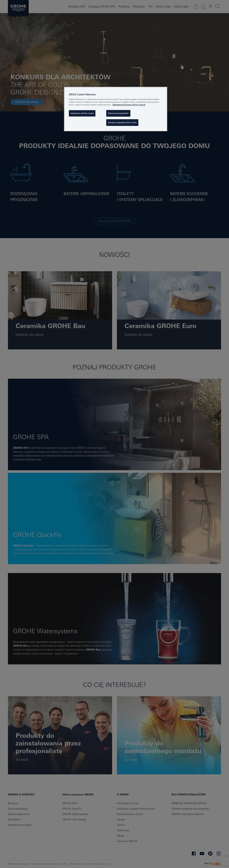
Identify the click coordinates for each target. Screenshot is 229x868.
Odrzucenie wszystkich (118, 113)
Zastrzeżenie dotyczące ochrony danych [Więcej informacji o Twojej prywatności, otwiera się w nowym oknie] (129, 105)
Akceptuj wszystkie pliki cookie (122, 122)
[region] (116, 109)
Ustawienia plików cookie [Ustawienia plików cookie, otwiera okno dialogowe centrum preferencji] (82, 113)
